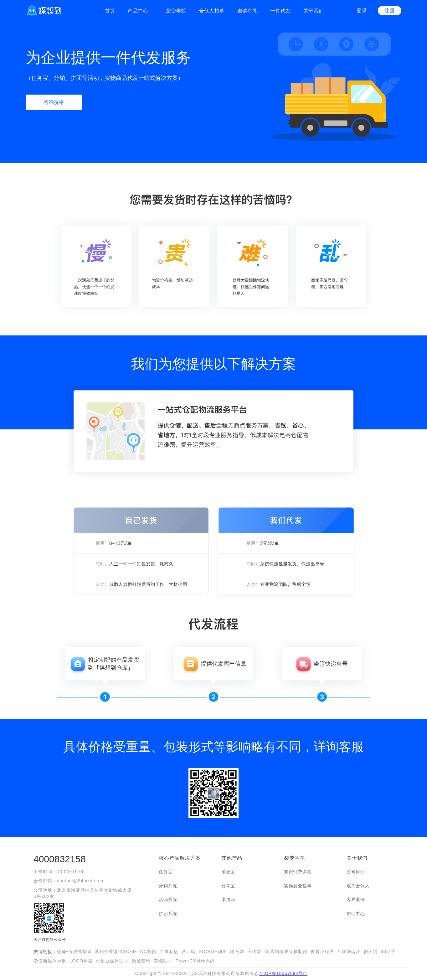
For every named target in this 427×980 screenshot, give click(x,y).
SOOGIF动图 (213, 951)
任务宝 (166, 872)
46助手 (388, 951)
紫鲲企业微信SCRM (116, 951)
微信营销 (141, 961)
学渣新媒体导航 (50, 961)
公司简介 (356, 872)
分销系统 (168, 886)
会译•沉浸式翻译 (74, 951)
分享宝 (228, 886)
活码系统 (168, 900)
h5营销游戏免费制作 (286, 951)
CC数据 (148, 951)
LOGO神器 (81, 961)
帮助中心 (356, 914)
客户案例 (356, 900)
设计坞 (188, 951)
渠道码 (228, 900)
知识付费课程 (298, 872)
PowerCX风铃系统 (195, 961)
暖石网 (237, 951)
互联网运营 (349, 951)
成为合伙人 (358, 886)
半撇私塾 (169, 951)
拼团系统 (168, 914)
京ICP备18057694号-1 (283, 973)
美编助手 (163, 961)
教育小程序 (322, 951)
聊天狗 (370, 951)
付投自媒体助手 (112, 961)
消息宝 (228, 872)
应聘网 (254, 951)
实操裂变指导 (298, 886)
